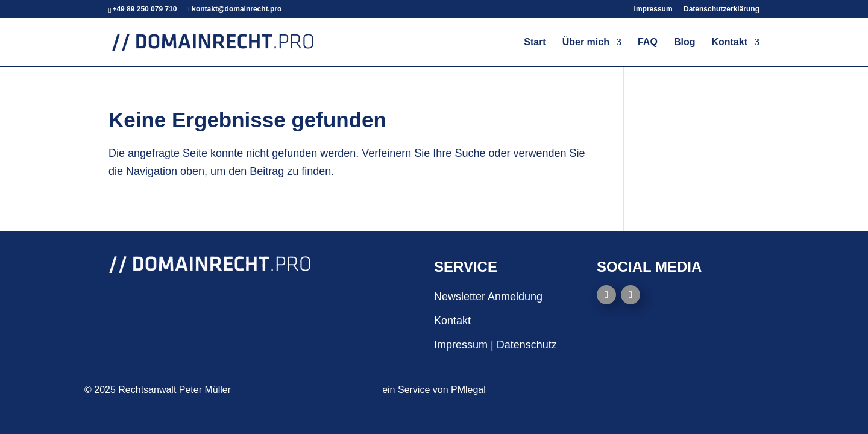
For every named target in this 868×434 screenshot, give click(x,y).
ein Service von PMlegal (434, 390)
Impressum (653, 9)
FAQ (648, 42)
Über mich (586, 42)
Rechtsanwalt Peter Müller (175, 390)
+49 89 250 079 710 (144, 9)
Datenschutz (527, 345)
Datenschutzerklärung (722, 9)
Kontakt (729, 42)
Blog (685, 42)
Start (535, 42)
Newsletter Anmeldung (488, 297)
